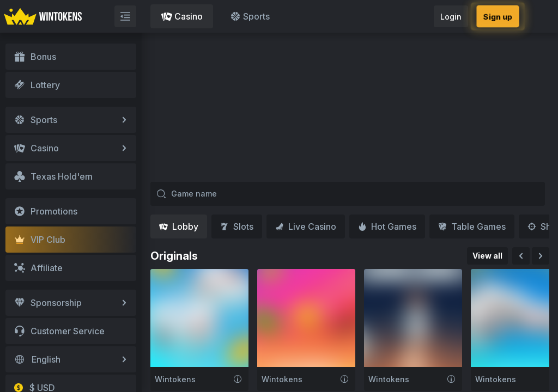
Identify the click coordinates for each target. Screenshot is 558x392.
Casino (182, 16)
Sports (250, 16)
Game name (186, 194)
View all (487, 256)
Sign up (498, 16)
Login (451, 17)
